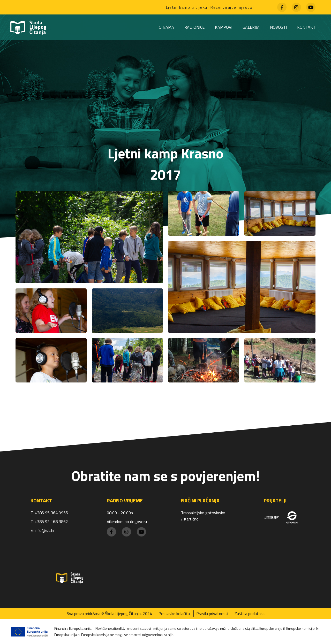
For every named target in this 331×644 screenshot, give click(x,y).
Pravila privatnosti (212, 614)
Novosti (278, 27)
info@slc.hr (45, 530)
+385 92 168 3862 (51, 522)
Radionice (194, 27)
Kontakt (306, 27)
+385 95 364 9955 (51, 513)
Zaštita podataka (250, 614)
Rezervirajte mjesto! (232, 7)
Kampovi (224, 27)
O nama (166, 27)
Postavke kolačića (174, 614)
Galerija (251, 27)
